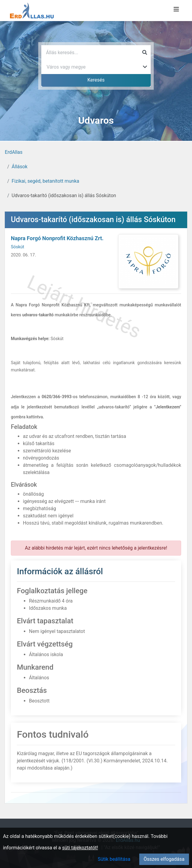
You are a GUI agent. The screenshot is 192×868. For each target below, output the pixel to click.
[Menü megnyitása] (176, 9)
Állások (20, 167)
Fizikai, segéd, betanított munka (46, 181)
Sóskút (17, 247)
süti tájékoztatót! (80, 848)
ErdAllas (14, 152)
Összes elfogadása (164, 859)
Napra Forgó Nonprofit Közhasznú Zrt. (57, 238)
